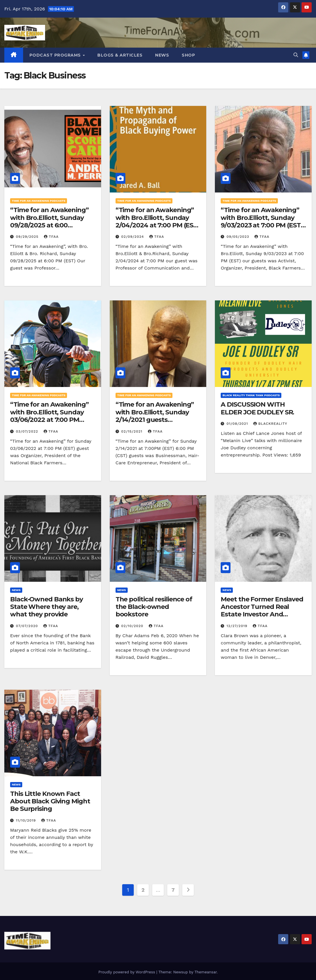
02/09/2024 (133, 237)
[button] (296, 55)
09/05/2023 (238, 237)
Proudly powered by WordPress (127, 972)
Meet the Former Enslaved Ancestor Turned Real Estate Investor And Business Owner (262, 611)
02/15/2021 (133, 431)
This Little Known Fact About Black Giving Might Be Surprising (50, 801)
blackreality (270, 424)
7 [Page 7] (173, 890)
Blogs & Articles (120, 55)
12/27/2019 (238, 626)
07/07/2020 (28, 626)
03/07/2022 (28, 431)
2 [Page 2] (143, 890)
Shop (188, 55)
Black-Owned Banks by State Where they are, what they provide (47, 607)
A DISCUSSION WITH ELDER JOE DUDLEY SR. (257, 408)
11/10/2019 (27, 820)
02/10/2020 (133, 626)
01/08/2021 (238, 424)
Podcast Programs (56, 55)
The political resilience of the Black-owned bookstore (154, 607)
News (162, 55)
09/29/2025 (28, 237)
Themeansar (206, 972)
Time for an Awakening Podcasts (39, 201)
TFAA (51, 237)
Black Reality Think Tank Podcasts (251, 395)
